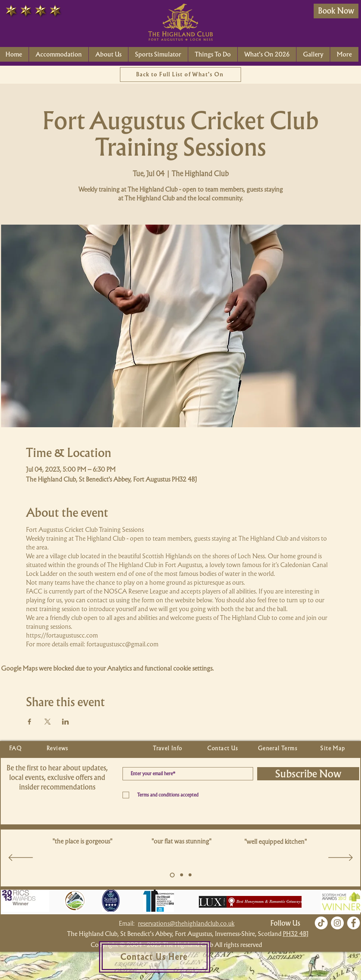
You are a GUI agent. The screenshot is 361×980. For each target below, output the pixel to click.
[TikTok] (321, 923)
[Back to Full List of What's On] (180, 75)
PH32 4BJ (296, 934)
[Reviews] (58, 748)
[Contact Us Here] (155, 957)
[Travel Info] (168, 748)
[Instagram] (337, 923)
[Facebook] (353, 923)
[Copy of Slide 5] (182, 875)
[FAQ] (16, 748)
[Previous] (21, 858)
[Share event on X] (48, 722)
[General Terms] (278, 748)
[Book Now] (336, 11)
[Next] (341, 858)
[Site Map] (333, 748)
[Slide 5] (172, 875)
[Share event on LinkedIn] (65, 722)
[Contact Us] (223, 748)
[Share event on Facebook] (30, 722)
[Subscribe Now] (308, 774)
